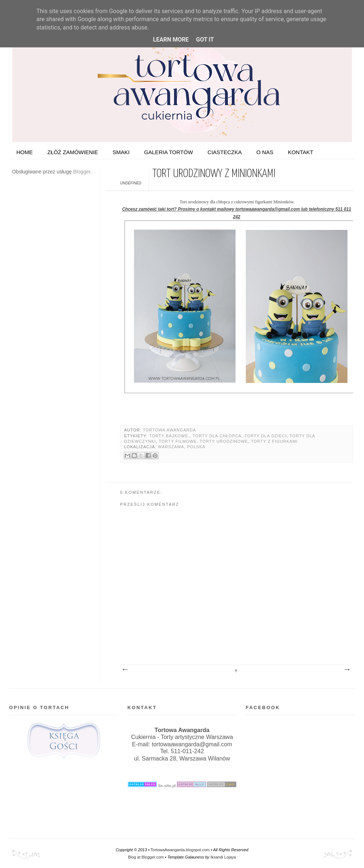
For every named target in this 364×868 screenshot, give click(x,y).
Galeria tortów (169, 152)
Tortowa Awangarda (169, 430)
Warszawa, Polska (182, 447)
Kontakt (301, 152)
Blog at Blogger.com (146, 857)
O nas (265, 152)
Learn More (171, 40)
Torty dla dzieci (265, 436)
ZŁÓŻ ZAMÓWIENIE (73, 152)
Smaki (121, 152)
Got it (205, 40)
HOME (25, 152)
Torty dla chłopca (217, 436)
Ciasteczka (225, 152)
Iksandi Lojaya (223, 857)
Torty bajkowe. (169, 436)
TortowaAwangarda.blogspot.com (180, 850)
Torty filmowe (178, 441)
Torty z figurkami (274, 441)
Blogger (82, 172)
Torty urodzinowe (224, 441)
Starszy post (347, 670)
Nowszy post (125, 670)
